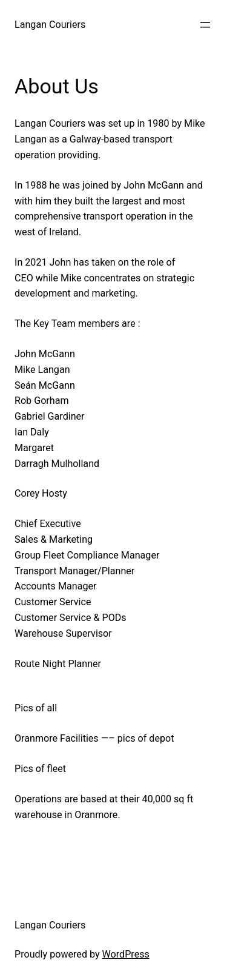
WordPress (126, 954)
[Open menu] (205, 25)
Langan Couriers (50, 25)
